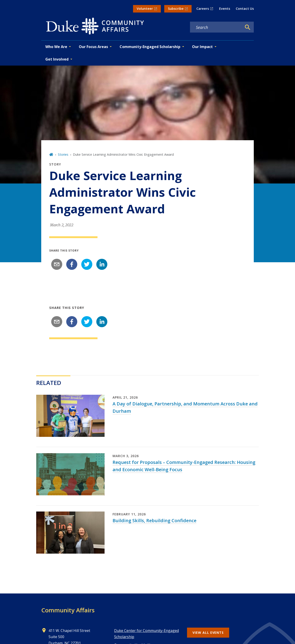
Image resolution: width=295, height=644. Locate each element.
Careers (203, 9)
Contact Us (245, 9)
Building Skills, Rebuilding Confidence (154, 521)
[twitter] (87, 264)
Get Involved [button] (57, 59)
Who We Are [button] (56, 47)
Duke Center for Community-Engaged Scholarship (146, 634)
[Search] (248, 27)
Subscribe (176, 9)
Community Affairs (68, 610)
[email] (57, 264)
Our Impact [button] (202, 47)
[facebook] (72, 264)
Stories (63, 154)
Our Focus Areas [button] (93, 47)
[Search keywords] (216, 27)
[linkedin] (102, 264)
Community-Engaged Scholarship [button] (150, 47)
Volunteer (145, 9)
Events (225, 9)
